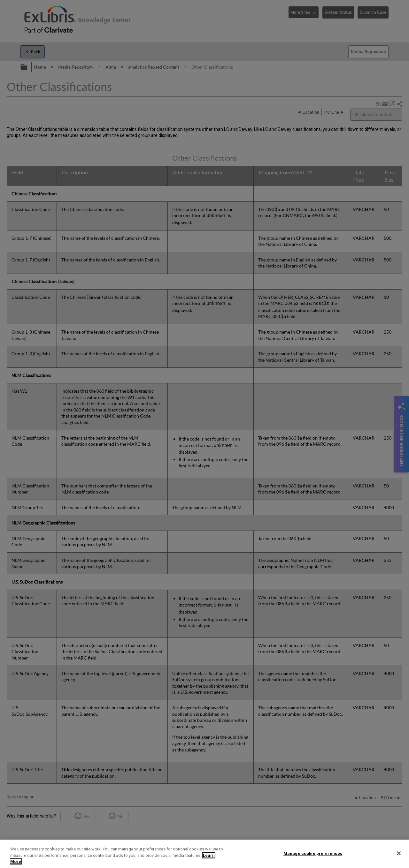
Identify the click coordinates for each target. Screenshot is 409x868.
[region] (204, 854)
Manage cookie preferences (313, 853)
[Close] (399, 853)
